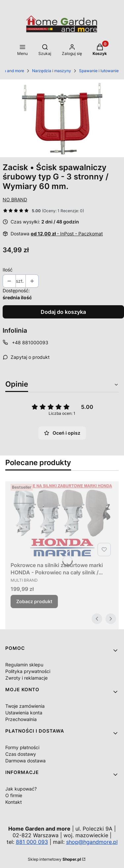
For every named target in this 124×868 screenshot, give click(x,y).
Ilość (8, 270)
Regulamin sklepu (24, 665)
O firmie (14, 795)
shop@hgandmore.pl (92, 842)
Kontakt (14, 802)
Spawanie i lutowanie (99, 71)
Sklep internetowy (54, 859)
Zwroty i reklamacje (26, 678)
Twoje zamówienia (25, 706)
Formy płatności (22, 747)
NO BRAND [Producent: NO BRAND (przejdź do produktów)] (15, 199)
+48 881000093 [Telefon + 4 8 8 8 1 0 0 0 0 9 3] (30, 342)
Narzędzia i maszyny (52, 71)
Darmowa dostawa (25, 761)
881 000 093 (32, 842)
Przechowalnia (21, 719)
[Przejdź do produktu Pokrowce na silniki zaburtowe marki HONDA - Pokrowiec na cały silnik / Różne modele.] (62, 520)
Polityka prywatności (28, 671)
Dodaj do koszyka (63, 312)
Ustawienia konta (24, 713)
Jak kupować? (21, 789)
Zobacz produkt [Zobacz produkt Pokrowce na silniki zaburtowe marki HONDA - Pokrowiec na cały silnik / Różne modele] (34, 601)
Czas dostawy (21, 754)
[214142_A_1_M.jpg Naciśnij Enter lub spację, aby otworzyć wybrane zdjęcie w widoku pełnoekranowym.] (62, 118)
